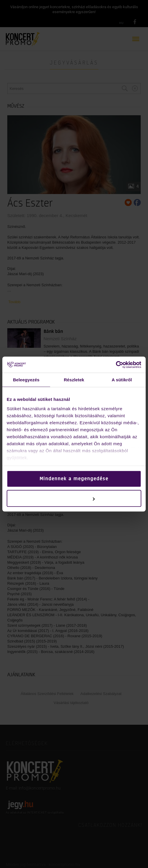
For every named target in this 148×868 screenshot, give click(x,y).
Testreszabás (74, 498)
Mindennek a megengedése (74, 479)
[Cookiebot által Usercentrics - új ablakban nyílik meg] (116, 365)
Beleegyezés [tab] (26, 380)
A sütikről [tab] (122, 380)
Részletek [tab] (74, 380)
